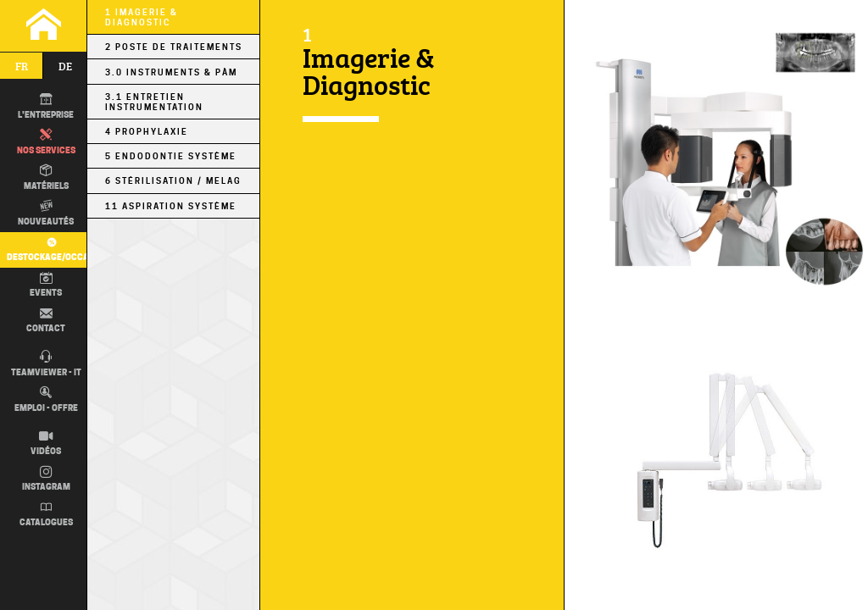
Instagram (46, 480)
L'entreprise (46, 107)
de (65, 66)
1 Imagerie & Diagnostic (142, 17)
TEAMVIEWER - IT (46, 364)
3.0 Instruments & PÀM (171, 72)
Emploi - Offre (46, 400)
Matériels (46, 178)
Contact (46, 321)
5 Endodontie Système (171, 156)
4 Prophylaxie (147, 131)
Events (46, 286)
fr (22, 66)
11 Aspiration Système (171, 206)
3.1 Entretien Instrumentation (154, 102)
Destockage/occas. (49, 249)
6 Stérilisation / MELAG (173, 180)
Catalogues (46, 515)
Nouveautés (46, 213)
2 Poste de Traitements (174, 47)
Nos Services (46, 142)
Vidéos (46, 444)
